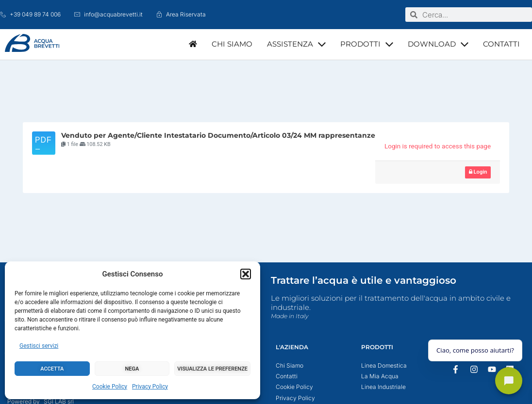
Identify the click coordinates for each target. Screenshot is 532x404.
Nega (132, 369)
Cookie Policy (110, 387)
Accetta (52, 369)
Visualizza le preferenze (212, 369)
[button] (246, 274)
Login (478, 172)
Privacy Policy (150, 387)
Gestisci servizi (39, 346)
